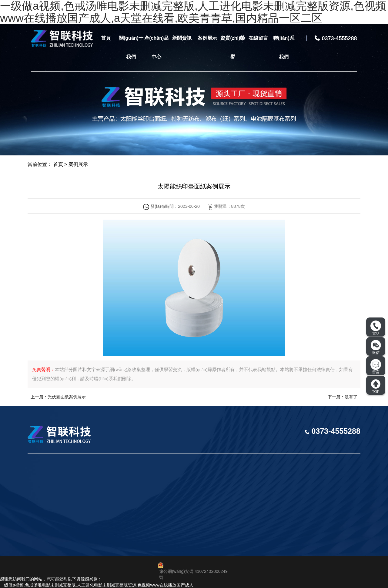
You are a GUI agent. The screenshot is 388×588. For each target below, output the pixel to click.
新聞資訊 (182, 38)
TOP (376, 386)
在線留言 (258, 38)
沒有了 (351, 397)
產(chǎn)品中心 (156, 47)
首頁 (106, 38)
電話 (376, 328)
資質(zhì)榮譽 (233, 47)
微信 (376, 347)
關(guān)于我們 (131, 47)
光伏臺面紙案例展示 (67, 397)
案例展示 (207, 38)
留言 (376, 367)
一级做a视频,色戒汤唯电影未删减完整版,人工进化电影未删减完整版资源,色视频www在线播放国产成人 (97, 585)
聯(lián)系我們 (284, 47)
